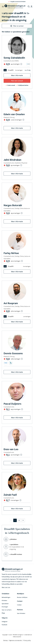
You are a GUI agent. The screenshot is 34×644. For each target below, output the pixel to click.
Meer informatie (17, 75)
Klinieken (4, 600)
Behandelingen (6, 597)
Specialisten (5, 604)
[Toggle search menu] (29, 7)
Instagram (5, 621)
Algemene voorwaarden (16, 640)
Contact (19, 605)
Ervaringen (5, 607)
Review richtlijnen (22, 597)
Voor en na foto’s (7, 610)
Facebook (4, 625)
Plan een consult (17, 81)
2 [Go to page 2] (19, 520)
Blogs (3, 613)
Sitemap (6, 640)
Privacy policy (27, 640)
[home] (15, 7)
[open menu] (3, 7)
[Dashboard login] (31, 7)
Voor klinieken (21, 613)
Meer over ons (6, 587)
